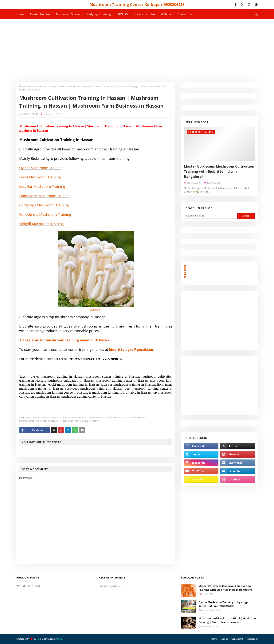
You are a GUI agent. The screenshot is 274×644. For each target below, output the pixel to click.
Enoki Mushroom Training (40, 177)
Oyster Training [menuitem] (40, 14)
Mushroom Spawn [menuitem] (68, 14)
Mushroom (96, 310)
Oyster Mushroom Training (41, 168)
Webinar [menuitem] (166, 14)
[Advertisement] (137, 48)
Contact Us (237, 639)
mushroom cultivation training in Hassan (85, 417)
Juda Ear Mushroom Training (42, 186)
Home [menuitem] (20, 14)
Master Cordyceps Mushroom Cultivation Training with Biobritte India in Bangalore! (219, 171)
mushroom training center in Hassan (39, 421)
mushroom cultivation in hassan (44, 417)
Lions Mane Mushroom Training (45, 196)
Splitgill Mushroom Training (41, 224)
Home (22, 86)
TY (38, 639)
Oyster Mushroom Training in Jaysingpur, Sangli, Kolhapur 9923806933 (225, 604)
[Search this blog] (210, 216)
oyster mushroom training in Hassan (48, 86)
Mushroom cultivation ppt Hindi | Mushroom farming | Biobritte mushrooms (227, 620)
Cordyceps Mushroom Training (44, 205)
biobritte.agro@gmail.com (132, 349)
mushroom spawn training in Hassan (128, 417)
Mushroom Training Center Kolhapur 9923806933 (137, 4)
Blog (60, 639)
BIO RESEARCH (30, 114)
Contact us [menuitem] (185, 14)
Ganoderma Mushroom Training (45, 214)
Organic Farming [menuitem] (144, 14)
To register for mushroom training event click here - (64, 340)
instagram (252, 639)
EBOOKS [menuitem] (122, 14)
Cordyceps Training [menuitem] (98, 14)
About (224, 639)
